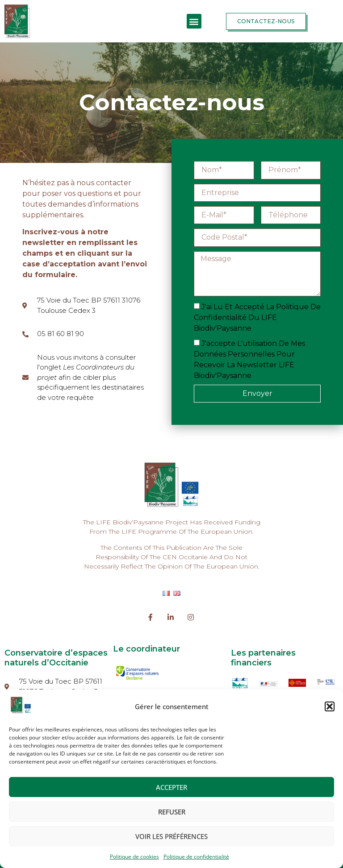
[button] (330, 706)
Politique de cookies (134, 857)
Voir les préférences (171, 836)
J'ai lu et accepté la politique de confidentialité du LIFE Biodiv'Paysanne (257, 318)
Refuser (172, 812)
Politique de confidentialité (196, 857)
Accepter (171, 787)
